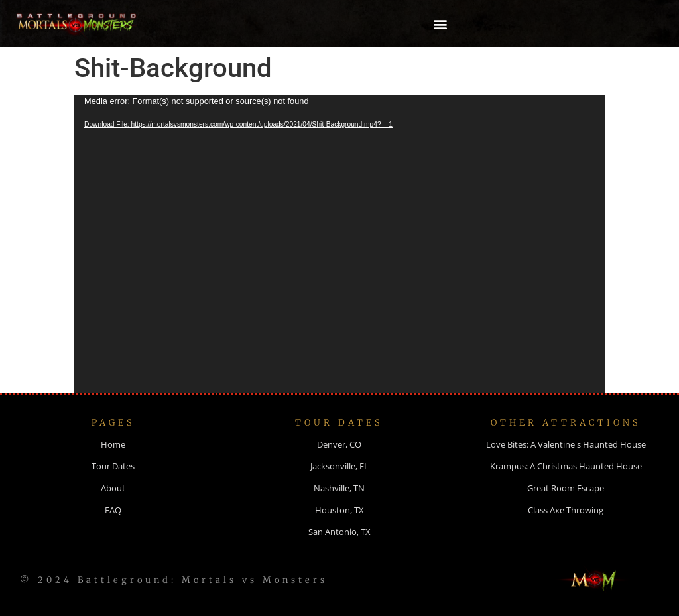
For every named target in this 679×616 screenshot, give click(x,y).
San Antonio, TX (339, 532)
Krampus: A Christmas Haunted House (566, 466)
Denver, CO (339, 444)
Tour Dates (113, 466)
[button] (441, 24)
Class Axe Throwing (566, 510)
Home (113, 444)
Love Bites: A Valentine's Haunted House (566, 444)
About (113, 488)
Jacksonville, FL (339, 466)
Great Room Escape (566, 488)
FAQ (113, 510)
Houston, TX (339, 510)
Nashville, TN (339, 488)
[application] (339, 244)
